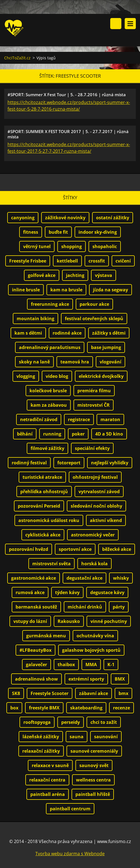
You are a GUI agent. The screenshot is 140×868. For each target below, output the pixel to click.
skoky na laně (34, 362)
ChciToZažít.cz (17, 58)
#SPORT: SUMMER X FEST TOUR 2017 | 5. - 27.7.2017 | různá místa (68, 134)
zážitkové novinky (65, 218)
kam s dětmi (28, 333)
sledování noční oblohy (96, 506)
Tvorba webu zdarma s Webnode (70, 854)
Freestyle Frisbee (28, 261)
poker (78, 434)
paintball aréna (48, 794)
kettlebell (67, 261)
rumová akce (30, 592)
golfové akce (42, 275)
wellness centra (93, 780)
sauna (77, 737)
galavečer (36, 665)
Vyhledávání (116, 24)
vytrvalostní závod (99, 492)
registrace (79, 419)
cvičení (123, 261)
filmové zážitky (47, 448)
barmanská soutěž (36, 607)
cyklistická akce (43, 535)
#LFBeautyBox (35, 650)
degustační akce (84, 578)
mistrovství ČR (94, 405)
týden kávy (67, 592)
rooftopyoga (37, 722)
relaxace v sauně (50, 765)
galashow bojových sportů (91, 650)
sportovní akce (75, 549)
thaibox (66, 665)
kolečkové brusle (48, 391)
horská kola (94, 564)
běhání (25, 434)
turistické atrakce (42, 477)
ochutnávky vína (95, 636)
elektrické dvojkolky (101, 376)
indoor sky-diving (98, 232)
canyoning (23, 218)
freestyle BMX (44, 708)
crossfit (97, 261)
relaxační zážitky (41, 751)
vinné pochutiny (109, 621)
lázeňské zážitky (41, 737)
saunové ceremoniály (94, 751)
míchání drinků (85, 607)
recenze (121, 708)
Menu (130, 24)
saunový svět (94, 765)
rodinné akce (67, 333)
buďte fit (58, 232)
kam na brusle (66, 290)
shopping (72, 246)
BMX (120, 679)
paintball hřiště (93, 794)
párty (119, 607)
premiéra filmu (94, 391)
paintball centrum (70, 809)
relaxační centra (47, 780)
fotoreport (69, 463)
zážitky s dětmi (109, 333)
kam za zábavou (49, 405)
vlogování (110, 362)
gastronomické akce (34, 578)
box (14, 708)
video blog (57, 376)
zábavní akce (94, 693)
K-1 (111, 665)
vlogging (26, 376)
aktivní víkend (106, 520)
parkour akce (94, 304)
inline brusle (26, 290)
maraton (110, 419)
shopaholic (105, 246)
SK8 (16, 693)
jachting (75, 275)
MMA (91, 665)
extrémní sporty (86, 679)
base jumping (106, 347)
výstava (104, 275)
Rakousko (69, 621)
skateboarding (86, 708)
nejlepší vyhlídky (110, 463)
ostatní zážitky (113, 218)
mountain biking (35, 319)
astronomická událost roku (49, 520)
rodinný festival (29, 463)
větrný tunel (37, 246)
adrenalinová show (36, 679)
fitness (31, 232)
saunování (106, 737)
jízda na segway (110, 290)
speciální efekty (92, 448)
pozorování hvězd (29, 549)
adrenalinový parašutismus (50, 347)
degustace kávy (107, 592)
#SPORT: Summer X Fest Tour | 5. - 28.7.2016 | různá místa (67, 95)
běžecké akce (117, 549)
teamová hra (75, 362)
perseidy (71, 722)
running (52, 434)
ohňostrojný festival (95, 477)
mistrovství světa (51, 564)
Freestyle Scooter (50, 693)
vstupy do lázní (30, 621)
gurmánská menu (46, 636)
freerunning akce (50, 304)
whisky (121, 578)
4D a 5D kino (109, 434)
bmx (123, 693)
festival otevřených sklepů (94, 319)
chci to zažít (104, 722)
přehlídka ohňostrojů (44, 492)
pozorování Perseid (39, 506)
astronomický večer (93, 535)
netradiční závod (39, 419)
